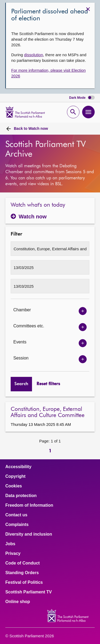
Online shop (18, 602)
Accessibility (18, 467)
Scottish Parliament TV (29, 592)
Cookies (14, 486)
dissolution (33, 55)
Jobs (10, 544)
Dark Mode (82, 98)
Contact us (16, 515)
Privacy (13, 554)
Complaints (17, 525)
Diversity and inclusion (29, 534)
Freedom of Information (29, 505)
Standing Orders (22, 573)
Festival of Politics (24, 582)
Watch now (31, 128)
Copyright (15, 476)
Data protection (21, 496)
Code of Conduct (23, 563)
